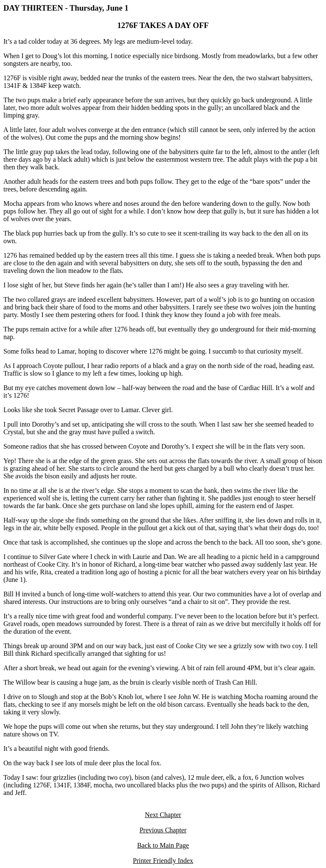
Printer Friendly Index (163, 861)
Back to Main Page (163, 845)
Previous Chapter (163, 830)
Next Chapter (163, 815)
